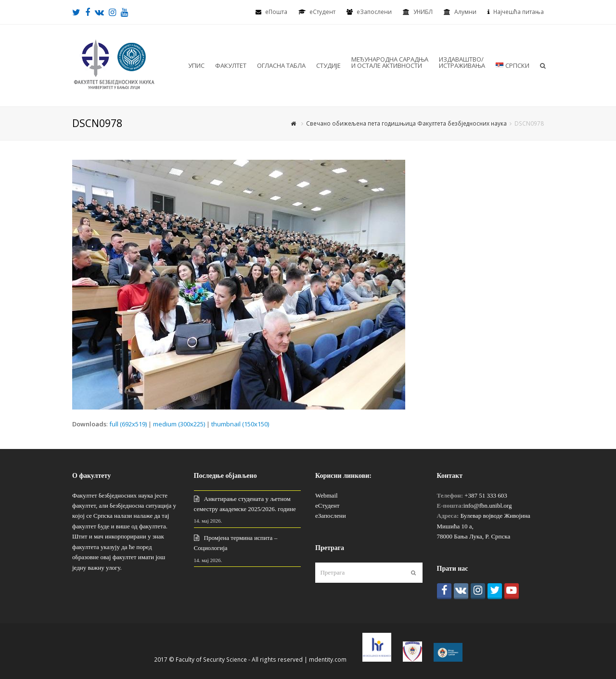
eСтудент (322, 12)
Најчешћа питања (519, 12)
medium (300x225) (179, 424)
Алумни (465, 12)
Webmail (327, 495)
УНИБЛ (423, 12)
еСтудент (327, 506)
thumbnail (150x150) (240, 424)
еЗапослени (374, 12)
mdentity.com (328, 660)
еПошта (276, 12)
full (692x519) (128, 424)
